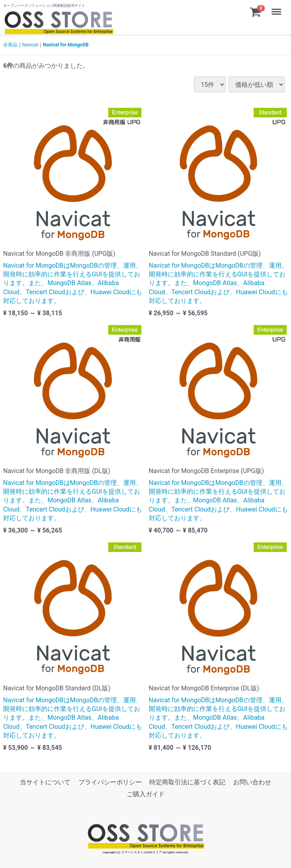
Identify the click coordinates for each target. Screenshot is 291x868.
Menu (277, 8)
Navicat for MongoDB (66, 45)
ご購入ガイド (146, 794)
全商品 (10, 45)
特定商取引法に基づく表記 (187, 782)
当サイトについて (45, 782)
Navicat (30, 45)
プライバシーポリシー (110, 782)
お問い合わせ (252, 782)
